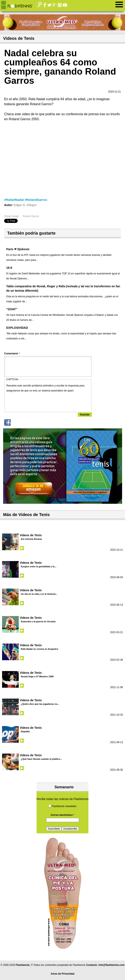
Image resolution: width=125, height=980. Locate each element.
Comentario (12, 354)
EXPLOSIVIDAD (17, 328)
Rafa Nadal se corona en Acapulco (40, 649)
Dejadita (25, 731)
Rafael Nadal (11, 216)
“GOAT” (12, 309)
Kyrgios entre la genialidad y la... (39, 566)
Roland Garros (31, 216)
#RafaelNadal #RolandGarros (26, 200)
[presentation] (38, 401)
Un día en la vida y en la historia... (39, 594)
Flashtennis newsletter (64, 806)
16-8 (9, 268)
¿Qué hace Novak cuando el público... (41, 759)
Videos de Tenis (31, 535)
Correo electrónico (62, 815)
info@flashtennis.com (112, 965)
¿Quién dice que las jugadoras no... (40, 704)
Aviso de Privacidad (63, 974)
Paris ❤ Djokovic (18, 249)
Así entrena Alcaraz (31, 539)
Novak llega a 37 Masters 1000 (37, 676)
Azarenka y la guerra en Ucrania (38, 621)
